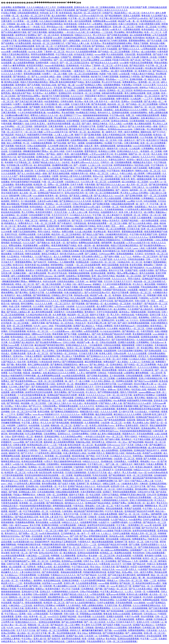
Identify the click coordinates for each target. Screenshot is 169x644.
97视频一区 (104, 586)
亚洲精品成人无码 (122, 57)
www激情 (124, 63)
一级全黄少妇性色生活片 (94, 149)
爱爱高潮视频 (96, 351)
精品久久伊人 (155, 79)
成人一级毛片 (115, 473)
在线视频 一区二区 (148, 561)
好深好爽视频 (40, 49)
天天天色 (44, 68)
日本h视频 (96, 370)
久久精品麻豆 (92, 600)
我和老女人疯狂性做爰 (97, 118)
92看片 (14, 137)
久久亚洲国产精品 (76, 209)
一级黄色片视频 (38, 323)
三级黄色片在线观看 (76, 641)
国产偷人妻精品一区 (99, 365)
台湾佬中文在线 (56, 370)
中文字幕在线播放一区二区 (36, 511)
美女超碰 (109, 497)
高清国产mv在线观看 (152, 453)
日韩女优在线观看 (108, 342)
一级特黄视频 (71, 27)
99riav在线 (12, 259)
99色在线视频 (150, 201)
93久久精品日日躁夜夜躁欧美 (53, 21)
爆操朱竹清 (113, 149)
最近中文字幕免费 (104, 218)
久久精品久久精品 (138, 359)
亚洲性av (105, 71)
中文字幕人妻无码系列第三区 (113, 18)
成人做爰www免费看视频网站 (115, 550)
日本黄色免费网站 (81, 434)
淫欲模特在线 (62, 129)
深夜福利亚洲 (111, 88)
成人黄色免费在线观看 (42, 312)
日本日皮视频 (44, 234)
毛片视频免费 (56, 614)
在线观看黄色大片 (109, 212)
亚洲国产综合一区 (141, 586)
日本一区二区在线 (15, 478)
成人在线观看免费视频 (140, 35)
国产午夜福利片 (65, 223)
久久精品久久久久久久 (81, 215)
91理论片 (48, 461)
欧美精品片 (96, 484)
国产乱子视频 (70, 334)
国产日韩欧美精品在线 (149, 547)
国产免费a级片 (83, 608)
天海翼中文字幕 (10, 41)
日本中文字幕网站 (46, 140)
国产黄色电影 (13, 403)
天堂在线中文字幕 (87, 126)
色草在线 (44, 13)
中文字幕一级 (157, 204)
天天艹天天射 (128, 445)
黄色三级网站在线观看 (135, 93)
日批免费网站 (50, 434)
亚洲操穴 (107, 492)
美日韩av (79, 101)
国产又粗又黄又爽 (34, 442)
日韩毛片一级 (90, 99)
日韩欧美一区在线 (149, 57)
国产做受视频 (38, 240)
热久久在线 (157, 154)
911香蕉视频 (7, 71)
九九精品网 (136, 99)
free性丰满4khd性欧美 (158, 473)
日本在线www (157, 342)
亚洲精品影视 (36, 564)
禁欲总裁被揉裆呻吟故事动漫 (68, 461)
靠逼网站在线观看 (83, 475)
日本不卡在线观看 (109, 49)
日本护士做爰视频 (64, 467)
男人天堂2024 (100, 35)
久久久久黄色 (150, 85)
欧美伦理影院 (48, 107)
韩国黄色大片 (129, 434)
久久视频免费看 (144, 218)
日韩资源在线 (80, 223)
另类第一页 (10, 57)
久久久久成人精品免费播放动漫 (40, 470)
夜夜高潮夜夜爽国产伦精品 (72, 82)
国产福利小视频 (53, 251)
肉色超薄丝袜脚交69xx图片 (149, 583)
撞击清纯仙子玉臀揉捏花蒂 (85, 528)
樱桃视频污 (19, 124)
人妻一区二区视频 (20, 18)
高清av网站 (127, 572)
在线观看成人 (141, 207)
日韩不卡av (89, 561)
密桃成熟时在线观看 (39, 18)
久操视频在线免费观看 (42, 143)
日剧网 (55, 176)
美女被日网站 (147, 348)
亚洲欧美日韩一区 (137, 503)
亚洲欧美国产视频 (57, 49)
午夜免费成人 (34, 149)
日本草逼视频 (91, 478)
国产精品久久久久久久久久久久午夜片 (25, 531)
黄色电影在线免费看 (97, 223)
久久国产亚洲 (106, 259)
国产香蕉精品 (103, 597)
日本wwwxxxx (93, 71)
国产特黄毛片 (53, 99)
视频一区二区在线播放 (81, 309)
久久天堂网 (96, 625)
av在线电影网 (114, 182)
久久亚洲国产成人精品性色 (140, 309)
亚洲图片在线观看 (127, 342)
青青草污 (15, 201)
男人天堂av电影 (130, 473)
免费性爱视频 (88, 414)
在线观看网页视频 (20, 207)
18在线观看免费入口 (84, 179)
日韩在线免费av (50, 406)
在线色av (100, 639)
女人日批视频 (54, 168)
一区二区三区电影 (157, 110)
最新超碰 (48, 442)
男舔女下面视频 (141, 43)
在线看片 (128, 176)
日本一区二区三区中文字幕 (119, 395)
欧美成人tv (18, 500)
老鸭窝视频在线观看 (62, 506)
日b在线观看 (137, 101)
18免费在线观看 (20, 52)
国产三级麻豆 (91, 254)
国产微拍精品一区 (22, 77)
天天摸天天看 (115, 528)
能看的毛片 (60, 509)
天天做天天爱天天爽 (81, 104)
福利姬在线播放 (56, 32)
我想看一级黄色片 (56, 558)
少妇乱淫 (54, 63)
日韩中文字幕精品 (110, 495)
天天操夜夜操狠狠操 (114, 209)
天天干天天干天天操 (26, 630)
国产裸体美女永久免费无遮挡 (50, 90)
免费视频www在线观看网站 (99, 401)
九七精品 (53, 29)
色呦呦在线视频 (44, 389)
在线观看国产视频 (120, 268)
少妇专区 (66, 162)
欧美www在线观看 (122, 614)
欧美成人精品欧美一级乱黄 (101, 38)
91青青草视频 (57, 420)
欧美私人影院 (106, 353)
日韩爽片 (162, 57)
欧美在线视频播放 (106, 190)
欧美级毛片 (98, 201)
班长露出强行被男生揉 (156, 68)
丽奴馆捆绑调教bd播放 (26, 489)
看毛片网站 (68, 320)
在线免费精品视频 (79, 140)
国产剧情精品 (98, 46)
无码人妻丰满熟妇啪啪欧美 (70, 290)
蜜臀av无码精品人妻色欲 (118, 157)
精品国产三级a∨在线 (19, 121)
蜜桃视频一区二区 (82, 57)
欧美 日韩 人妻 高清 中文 (96, 101)
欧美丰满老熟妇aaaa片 (125, 326)
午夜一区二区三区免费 (53, 182)
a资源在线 (145, 536)
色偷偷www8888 (86, 27)
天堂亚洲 (137, 85)
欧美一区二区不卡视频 (117, 359)
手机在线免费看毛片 (96, 641)
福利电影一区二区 (113, 176)
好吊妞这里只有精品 (84, 54)
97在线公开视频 (9, 13)
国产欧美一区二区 (78, 132)
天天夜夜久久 (18, 129)
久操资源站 (67, 511)
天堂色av (136, 52)
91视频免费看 (153, 592)
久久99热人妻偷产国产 (20, 387)
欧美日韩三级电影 (115, 248)
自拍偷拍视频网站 (139, 113)
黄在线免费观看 (144, 54)
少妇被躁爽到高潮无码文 (117, 234)
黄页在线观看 (112, 539)
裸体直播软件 (128, 171)
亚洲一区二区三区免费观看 (106, 107)
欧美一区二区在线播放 (106, 561)
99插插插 (158, 290)
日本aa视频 (41, 99)
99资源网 (11, 425)
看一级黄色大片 (109, 132)
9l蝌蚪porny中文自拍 (41, 334)
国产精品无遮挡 (137, 65)
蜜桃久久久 (37, 179)
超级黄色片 (60, 312)
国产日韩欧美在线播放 (118, 35)
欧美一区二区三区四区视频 (140, 475)
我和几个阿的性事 (129, 392)
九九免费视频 (18, 270)
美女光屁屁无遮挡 (10, 193)
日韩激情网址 (46, 60)
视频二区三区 (32, 221)
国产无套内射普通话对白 (123, 340)
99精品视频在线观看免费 (148, 115)
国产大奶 (112, 323)
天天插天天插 (27, 345)
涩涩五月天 (144, 356)
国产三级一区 (112, 464)
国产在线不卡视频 (70, 287)
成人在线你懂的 (59, 16)
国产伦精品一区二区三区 (116, 589)
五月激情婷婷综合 (53, 279)
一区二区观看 (32, 21)
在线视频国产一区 (139, 550)
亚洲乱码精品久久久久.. (128, 151)
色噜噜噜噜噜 (76, 417)
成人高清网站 (120, 309)
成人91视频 (103, 68)
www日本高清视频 (142, 146)
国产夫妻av (101, 389)
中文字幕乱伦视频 (97, 248)
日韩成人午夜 (8, 221)
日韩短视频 (66, 71)
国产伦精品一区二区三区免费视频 (114, 52)
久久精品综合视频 (145, 340)
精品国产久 (19, 603)
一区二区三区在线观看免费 (88, 265)
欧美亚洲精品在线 (149, 46)
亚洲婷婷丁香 (83, 484)
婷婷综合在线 (128, 315)
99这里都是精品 (52, 101)
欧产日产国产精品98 (87, 575)
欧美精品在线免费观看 (32, 461)
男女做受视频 (53, 71)
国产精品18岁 (46, 329)
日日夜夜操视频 (137, 121)
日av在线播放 (44, 176)
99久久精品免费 (78, 298)
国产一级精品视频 (72, 41)
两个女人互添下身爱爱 (69, 190)
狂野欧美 (32, 567)
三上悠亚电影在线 (20, 547)
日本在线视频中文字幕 (40, 215)
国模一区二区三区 (40, 561)
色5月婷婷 (148, 597)
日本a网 (135, 57)
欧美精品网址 (49, 298)
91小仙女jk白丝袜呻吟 (111, 331)
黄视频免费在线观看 (69, 406)
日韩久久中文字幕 (51, 287)
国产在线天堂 (40, 262)
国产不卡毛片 (159, 132)
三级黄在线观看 (84, 90)
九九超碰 (45, 425)
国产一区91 (124, 481)
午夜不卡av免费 (86, 270)
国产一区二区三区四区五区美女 (75, 63)
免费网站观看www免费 (17, 586)
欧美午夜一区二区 (20, 553)
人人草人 (81, 373)
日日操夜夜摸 (96, 345)
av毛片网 (106, 121)
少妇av (8, 437)
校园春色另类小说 (80, 173)
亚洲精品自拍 (39, 71)
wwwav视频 (100, 54)
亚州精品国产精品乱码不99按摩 (116, 334)
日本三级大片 (36, 198)
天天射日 (139, 254)
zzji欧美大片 (116, 29)
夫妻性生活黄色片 (117, 160)
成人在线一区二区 (25, 24)
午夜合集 (63, 445)
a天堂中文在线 (121, 65)
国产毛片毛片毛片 (150, 528)
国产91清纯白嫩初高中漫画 (14, 32)
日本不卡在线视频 (75, 151)
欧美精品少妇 (102, 406)
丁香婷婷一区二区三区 (54, 52)
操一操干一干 (142, 204)
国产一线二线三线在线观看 (54, 149)
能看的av (40, 589)
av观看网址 (45, 245)
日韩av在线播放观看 (37, 146)
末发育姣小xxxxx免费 (52, 583)
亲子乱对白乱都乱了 (35, 251)
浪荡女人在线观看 (132, 16)
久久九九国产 (30, 243)
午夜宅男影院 (147, 331)
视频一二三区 (150, 581)
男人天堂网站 (28, 212)
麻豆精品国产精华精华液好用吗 (50, 345)
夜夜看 (110, 337)
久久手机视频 (147, 137)
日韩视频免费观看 (128, 356)
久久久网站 (70, 90)
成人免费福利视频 (73, 448)
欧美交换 (124, 265)
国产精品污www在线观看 (146, 381)
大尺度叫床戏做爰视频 (13, 475)
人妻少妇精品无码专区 (30, 572)
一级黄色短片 (79, 71)
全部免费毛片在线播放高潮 (15, 611)
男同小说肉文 (44, 232)
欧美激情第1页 (77, 628)
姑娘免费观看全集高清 (22, 636)
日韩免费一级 (78, 198)
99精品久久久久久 (83, 35)
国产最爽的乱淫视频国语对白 (107, 240)
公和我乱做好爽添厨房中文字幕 (79, 268)
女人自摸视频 (71, 126)
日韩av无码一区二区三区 (113, 448)
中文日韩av (85, 65)
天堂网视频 (79, 187)
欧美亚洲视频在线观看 (42, 118)
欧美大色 (125, 179)
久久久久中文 (115, 168)
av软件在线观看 (64, 207)
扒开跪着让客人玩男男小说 (20, 165)
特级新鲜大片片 (52, 414)
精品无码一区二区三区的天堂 (87, 13)
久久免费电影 (136, 522)
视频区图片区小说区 (128, 317)
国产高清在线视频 (26, 157)
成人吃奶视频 (78, 68)
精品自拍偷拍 (111, 24)
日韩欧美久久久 (64, 340)
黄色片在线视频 (93, 82)
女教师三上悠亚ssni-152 (94, 359)
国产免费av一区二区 (28, 533)
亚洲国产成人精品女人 (108, 126)
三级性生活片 (127, 464)
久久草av (111, 622)
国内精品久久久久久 (74, 503)
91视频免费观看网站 (145, 251)
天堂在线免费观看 (145, 434)
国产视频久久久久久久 (129, 49)
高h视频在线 (107, 461)
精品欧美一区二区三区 (44, 229)
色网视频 (55, 556)
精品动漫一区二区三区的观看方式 (49, 43)
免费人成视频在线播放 (93, 605)
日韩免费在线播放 (157, 353)
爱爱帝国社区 (91, 151)
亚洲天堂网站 (124, 389)
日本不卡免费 (77, 185)
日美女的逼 (152, 630)
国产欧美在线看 (99, 104)
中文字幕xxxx (120, 497)
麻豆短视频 (150, 284)
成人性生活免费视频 (52, 481)
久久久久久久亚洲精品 (94, 79)
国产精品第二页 (127, 583)
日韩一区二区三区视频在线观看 (104, 193)
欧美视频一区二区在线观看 (58, 456)
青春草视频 (57, 334)
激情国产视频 (96, 281)
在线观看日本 (64, 221)
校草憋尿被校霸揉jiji (124, 165)
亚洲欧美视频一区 (138, 79)
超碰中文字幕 (86, 489)
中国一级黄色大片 (127, 140)
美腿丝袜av (161, 212)
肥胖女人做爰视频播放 (32, 309)
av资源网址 (98, 24)
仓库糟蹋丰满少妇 (34, 38)
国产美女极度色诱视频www (153, 245)
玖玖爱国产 (138, 304)
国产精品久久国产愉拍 (93, 234)
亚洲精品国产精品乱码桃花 (68, 137)
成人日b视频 (42, 348)
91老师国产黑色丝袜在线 (114, 290)
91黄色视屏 (163, 52)
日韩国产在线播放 (71, 77)
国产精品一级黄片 (55, 154)
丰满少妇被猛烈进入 (74, 293)
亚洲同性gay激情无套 (19, 509)
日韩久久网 (26, 196)
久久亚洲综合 (13, 257)
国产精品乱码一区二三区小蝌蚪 (65, 625)
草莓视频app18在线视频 (91, 614)
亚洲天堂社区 (11, 234)
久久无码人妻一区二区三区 (94, 182)
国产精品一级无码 (100, 29)
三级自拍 (135, 157)
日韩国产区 (108, 13)
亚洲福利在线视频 (121, 113)
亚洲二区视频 (154, 93)
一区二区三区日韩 (107, 556)
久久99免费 (53, 146)
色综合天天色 (15, 209)
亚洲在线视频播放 (125, 254)
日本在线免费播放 (75, 312)
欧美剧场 (48, 38)
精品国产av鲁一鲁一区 (129, 21)
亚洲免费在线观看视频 (139, 323)
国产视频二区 (121, 237)
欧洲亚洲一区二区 (132, 215)
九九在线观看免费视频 (86, 52)
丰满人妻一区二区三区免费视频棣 (45, 547)
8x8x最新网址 (54, 113)
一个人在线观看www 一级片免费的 (66, 331)
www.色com (38, 414)
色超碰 (103, 74)
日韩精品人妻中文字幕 (62, 295)
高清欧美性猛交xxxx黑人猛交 (87, 207)
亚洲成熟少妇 (32, 486)
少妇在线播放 (160, 218)
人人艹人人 (126, 257)
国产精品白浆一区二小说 (50, 401)
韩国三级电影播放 (71, 279)
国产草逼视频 (78, 304)
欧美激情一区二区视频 (151, 151)
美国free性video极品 (50, 57)
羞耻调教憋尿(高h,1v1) (59, 597)
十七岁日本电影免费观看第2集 (32, 113)
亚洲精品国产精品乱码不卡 (51, 193)
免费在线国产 (8, 60)
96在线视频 (134, 287)
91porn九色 (127, 625)
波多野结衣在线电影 (71, 639)
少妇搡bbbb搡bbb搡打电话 (17, 115)
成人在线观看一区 (18, 567)
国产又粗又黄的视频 (38, 32)
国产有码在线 (101, 168)
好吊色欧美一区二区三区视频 (87, 93)
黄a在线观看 (119, 243)
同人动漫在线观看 (115, 54)
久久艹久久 (44, 500)
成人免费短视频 (89, 190)
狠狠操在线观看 (139, 312)
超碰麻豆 (97, 284)
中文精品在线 (106, 467)
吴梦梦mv (120, 425)
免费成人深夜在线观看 (127, 298)
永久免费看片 (51, 93)
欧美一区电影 (88, 137)
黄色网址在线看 (12, 82)
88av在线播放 (43, 265)
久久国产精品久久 (95, 209)
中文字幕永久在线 (64, 54)
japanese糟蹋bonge (147, 392)
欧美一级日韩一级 (87, 245)
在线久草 (89, 146)
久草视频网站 (148, 149)
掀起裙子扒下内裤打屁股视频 (114, 41)
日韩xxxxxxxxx (53, 248)
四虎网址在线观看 (39, 121)
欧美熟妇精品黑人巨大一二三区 (42, 445)
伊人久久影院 (32, 600)
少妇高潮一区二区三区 (112, 423)
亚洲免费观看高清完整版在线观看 (72, 351)
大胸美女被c (140, 129)
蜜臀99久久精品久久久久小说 (44, 115)
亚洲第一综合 (26, 614)
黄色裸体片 (90, 312)
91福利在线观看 (45, 337)
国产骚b (11, 365)
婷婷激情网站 (57, 265)
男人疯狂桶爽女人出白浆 (65, 586)
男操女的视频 (161, 63)
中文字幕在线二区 (23, 162)
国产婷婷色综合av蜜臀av (27, 60)
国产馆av (58, 409)
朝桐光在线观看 (33, 254)
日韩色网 (147, 414)
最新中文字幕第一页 (100, 315)
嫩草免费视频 (19, 65)
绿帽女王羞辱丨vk (32, 417)
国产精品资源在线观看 (20, 179)
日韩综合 (102, 373)
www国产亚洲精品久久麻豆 (124, 578)
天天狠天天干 (8, 489)
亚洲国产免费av (24, 414)
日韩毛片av (156, 317)
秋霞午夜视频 (128, 251)
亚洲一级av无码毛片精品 (103, 276)
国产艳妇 (91, 456)
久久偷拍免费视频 (145, 240)
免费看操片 (7, 356)
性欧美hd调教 (127, 207)
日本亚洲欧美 (51, 104)
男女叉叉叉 (162, 503)
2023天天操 (107, 165)
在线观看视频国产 (33, 569)
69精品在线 (126, 539)
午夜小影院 (113, 74)
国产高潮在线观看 (153, 351)
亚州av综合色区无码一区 (77, 193)
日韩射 (149, 329)
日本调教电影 (88, 589)
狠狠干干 (79, 135)
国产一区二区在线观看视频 (67, 60)
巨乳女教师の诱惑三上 (93, 257)
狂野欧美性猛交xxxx (109, 431)
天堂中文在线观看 (104, 387)
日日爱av (9, 406)
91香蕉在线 (19, 254)
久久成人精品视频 (84, 232)
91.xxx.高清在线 (154, 268)
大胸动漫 (144, 484)
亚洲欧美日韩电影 (50, 525)
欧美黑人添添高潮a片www (102, 425)
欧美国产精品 (114, 572)
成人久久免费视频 (62, 257)
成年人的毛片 (8, 90)
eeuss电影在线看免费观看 (14, 367)
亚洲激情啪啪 (84, 276)
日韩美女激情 (67, 101)
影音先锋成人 (157, 326)
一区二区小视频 (60, 74)
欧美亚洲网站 (107, 558)
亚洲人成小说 (13, 309)
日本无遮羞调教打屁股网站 (131, 351)
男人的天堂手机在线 (111, 82)
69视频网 (60, 605)
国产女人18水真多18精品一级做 (46, 77)
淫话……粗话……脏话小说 (44, 190)
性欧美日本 (21, 146)
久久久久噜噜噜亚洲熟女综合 (82, 317)
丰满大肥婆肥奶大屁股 (150, 24)
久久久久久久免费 (44, 304)
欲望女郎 (163, 320)
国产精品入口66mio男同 (122, 636)
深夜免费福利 (135, 628)
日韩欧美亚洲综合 (74, 569)
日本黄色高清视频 (93, 221)
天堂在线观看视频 (18, 331)
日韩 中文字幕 (33, 129)
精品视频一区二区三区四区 (129, 276)
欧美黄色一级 (52, 196)
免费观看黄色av (130, 82)
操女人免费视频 (14, 143)
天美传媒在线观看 (55, 268)
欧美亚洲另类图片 (35, 65)
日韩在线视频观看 (18, 149)
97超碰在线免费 (39, 597)
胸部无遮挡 (140, 464)
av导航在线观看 (121, 218)
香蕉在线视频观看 (28, 176)
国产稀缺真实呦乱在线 (152, 77)
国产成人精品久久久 (104, 196)
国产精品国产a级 (85, 367)
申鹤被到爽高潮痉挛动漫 (33, 204)
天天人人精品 (116, 124)
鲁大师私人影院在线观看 (38, 378)
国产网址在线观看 (51, 398)
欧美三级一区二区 (45, 46)
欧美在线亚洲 (91, 403)
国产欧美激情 (134, 428)
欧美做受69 (140, 636)
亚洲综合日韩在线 (120, 121)
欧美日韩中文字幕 (108, 384)
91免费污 (46, 74)
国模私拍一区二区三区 (141, 293)
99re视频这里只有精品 (86, 113)
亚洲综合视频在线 (57, 121)
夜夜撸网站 (144, 317)
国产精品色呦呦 (136, 442)
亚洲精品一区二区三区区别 (120, 90)
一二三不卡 (123, 79)
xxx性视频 (128, 124)
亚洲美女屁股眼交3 (150, 545)
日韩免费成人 (121, 461)
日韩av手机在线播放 (82, 204)
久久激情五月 (53, 171)
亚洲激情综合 (127, 107)
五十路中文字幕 (126, 412)
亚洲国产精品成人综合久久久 (46, 162)
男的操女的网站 (107, 600)
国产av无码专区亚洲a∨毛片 (98, 293)
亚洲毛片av (115, 118)
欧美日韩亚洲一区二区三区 (54, 317)
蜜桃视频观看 (120, 387)
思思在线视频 (28, 99)
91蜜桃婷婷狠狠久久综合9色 (115, 500)
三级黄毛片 (22, 425)
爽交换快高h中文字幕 (79, 129)
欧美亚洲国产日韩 (149, 234)
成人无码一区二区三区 (137, 185)
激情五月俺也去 (100, 124)
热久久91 (70, 52)
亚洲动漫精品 (117, 365)
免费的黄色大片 (117, 68)
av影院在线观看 (91, 331)
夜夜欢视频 (21, 365)
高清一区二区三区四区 (54, 520)
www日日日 (53, 617)
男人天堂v (115, 315)
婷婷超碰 (35, 57)
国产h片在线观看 (33, 287)
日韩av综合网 (120, 353)
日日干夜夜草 (14, 279)
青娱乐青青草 (114, 232)
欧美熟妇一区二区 (107, 619)
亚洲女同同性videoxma (42, 276)
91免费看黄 (134, 461)
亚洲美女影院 (132, 425)
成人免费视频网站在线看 (49, 376)
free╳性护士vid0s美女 (138, 18)
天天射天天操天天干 (84, 387)
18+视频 (127, 423)
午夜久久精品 (99, 171)
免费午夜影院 (123, 99)
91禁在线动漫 (61, 259)
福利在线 (15, 304)
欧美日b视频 (44, 412)
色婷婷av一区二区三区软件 (59, 204)
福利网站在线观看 (27, 154)
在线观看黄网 (63, 140)
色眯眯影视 (26, 306)
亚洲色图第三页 (136, 525)
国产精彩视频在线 (42, 295)
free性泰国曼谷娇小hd (23, 542)
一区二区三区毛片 (62, 304)
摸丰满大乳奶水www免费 (72, 254)
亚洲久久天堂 (143, 622)
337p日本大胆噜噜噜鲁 (81, 240)
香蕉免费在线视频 (32, 74)
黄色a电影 (16, 99)
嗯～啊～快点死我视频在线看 (64, 270)
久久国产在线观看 (48, 290)
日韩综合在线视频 (112, 345)
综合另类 (22, 362)
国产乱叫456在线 (76, 392)
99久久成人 (78, 403)
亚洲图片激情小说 (131, 46)
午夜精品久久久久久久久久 (152, 437)
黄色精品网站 (142, 489)
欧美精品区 (17, 243)
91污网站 (162, 27)
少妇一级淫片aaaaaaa (82, 284)
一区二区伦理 (156, 373)
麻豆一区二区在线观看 (24, 301)
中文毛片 (20, 221)
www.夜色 (58, 38)
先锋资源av (53, 262)
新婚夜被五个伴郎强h (130, 77)
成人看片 (115, 71)
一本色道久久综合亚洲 (94, 437)
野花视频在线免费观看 (76, 378)
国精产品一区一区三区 (145, 107)
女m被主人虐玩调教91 (19, 218)
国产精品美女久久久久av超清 (105, 63)
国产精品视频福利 (113, 16)
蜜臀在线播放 (15, 245)
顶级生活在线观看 (15, 600)
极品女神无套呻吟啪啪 (26, 401)
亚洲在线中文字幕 (30, 592)
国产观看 (13, 492)
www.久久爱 (122, 569)
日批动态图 (130, 54)
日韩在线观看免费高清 (28, 13)
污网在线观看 (67, 398)
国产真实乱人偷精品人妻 (81, 196)
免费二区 (130, 115)
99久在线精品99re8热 (129, 88)
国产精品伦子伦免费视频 (78, 459)
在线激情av (71, 276)
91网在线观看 (133, 337)
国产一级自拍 (100, 90)
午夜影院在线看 (116, 373)
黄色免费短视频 (17, 434)
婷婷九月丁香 (125, 586)
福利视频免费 (143, 575)
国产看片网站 (22, 293)
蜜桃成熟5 (148, 265)
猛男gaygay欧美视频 (116, 594)
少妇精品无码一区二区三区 (103, 262)
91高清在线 (55, 511)
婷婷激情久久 (11, 223)
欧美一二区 (91, 481)
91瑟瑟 (133, 218)
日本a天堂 (152, 495)
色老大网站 (133, 387)
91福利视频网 (144, 567)
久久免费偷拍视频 (54, 293)
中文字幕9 (134, 234)
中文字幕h (118, 143)
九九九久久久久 (100, 160)
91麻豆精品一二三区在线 (121, 398)
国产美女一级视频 (76, 143)
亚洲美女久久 (64, 434)
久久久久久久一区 (77, 118)
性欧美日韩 (133, 135)
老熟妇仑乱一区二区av (117, 442)
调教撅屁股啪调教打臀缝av (36, 151)
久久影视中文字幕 (57, 459)
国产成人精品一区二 (154, 101)
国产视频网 (35, 107)
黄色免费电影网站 (135, 32)
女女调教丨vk (122, 320)
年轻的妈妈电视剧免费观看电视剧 (136, 431)
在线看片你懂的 (147, 270)
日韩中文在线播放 (145, 345)
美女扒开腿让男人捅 (97, 323)
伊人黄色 (86, 625)
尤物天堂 (144, 425)
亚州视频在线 (25, 41)
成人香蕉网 (139, 173)
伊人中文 (30, 88)
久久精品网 (135, 149)
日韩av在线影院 (41, 594)
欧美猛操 (117, 295)
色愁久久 (100, 453)
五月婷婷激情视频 (84, 107)
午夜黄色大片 (18, 68)
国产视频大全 (44, 243)
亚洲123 (123, 126)
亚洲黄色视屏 (42, 63)
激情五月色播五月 (50, 254)
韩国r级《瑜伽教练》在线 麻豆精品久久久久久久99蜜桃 (121, 110)
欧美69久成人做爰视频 (137, 594)
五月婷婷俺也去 (69, 533)
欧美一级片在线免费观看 (80, 21)
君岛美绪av (111, 79)
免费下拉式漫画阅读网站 (18, 118)
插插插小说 (152, 398)
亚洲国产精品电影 (130, 221)
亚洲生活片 (45, 592)
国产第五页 (77, 221)
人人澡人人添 (94, 165)
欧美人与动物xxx (99, 129)
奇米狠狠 (9, 162)
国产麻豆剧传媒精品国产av (17, 561)
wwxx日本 (119, 196)
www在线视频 (120, 630)
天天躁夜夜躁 (15, 151)
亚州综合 (64, 196)
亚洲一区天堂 (112, 187)
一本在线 (36, 27)
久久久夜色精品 (73, 605)
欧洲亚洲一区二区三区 (157, 38)
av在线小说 (19, 464)
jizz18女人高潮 (35, 52)
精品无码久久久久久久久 (48, 301)
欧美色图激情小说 (112, 251)
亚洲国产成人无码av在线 (95, 348)
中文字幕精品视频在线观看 (22, 46)
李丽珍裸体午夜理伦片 (71, 79)
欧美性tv (131, 160)
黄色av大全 (98, 176)
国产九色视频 (34, 85)
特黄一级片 (94, 49)
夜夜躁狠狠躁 (160, 262)
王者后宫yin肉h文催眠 (48, 201)
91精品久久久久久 (44, 88)
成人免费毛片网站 (105, 306)
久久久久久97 (77, 96)
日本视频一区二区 (22, 71)
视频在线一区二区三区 (95, 417)
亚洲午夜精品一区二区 (38, 160)
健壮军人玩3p (143, 160)
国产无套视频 (8, 146)
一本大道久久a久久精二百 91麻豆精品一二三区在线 (89, 32)
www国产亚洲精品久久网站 (89, 85)
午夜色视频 (7, 124)
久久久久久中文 (148, 157)
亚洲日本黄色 (32, 608)
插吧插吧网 (107, 243)
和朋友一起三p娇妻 (65, 107)
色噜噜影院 (56, 41)
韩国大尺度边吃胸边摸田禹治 (49, 24)
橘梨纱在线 (146, 132)
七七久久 (134, 320)
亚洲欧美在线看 (19, 353)
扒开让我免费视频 (34, 434)
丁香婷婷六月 (48, 417)
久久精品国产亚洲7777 (76, 520)
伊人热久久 (138, 284)
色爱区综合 (73, 16)
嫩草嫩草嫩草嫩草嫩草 (93, 630)
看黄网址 (112, 273)
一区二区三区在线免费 (31, 398)
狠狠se (105, 221)
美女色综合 (94, 212)
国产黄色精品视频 (61, 423)
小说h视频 (94, 140)
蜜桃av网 (54, 82)
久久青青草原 (85, 160)
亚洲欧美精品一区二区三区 (49, 157)
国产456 (70, 603)
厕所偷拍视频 (63, 229)
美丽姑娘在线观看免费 (71, 572)
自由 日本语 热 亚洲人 (36, 124)
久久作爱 (102, 575)
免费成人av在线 (122, 558)
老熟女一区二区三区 (99, 173)
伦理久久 (133, 569)
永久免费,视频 (59, 315)
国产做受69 (72, 243)
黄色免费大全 (98, 442)
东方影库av (96, 43)
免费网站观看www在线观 (105, 21)
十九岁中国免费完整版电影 (93, 581)
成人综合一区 (47, 129)
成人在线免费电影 (110, 450)
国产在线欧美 (135, 597)
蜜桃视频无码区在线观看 (58, 240)
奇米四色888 (139, 553)
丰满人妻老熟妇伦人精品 (75, 453)
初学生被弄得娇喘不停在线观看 (26, 182)
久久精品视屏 (31, 500)
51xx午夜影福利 (125, 384)
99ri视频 (108, 143)
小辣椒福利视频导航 (73, 157)
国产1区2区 (136, 60)
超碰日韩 (64, 146)
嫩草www (84, 365)
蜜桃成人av (113, 581)
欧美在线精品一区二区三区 (154, 29)
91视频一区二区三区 (59, 628)
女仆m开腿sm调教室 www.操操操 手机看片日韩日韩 (105, 60)
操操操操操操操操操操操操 (34, 29)
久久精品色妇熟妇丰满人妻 (39, 315)
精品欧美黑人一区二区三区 (127, 13)
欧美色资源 (30, 265)
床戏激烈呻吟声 (42, 542)
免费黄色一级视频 (144, 619)
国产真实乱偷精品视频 (59, 173)
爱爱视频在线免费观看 (132, 232)
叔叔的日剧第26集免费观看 (69, 578)
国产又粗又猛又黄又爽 (94, 157)
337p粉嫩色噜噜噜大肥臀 (68, 110)
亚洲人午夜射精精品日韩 (114, 135)
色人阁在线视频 (154, 129)
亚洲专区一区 (32, 478)
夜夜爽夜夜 (122, 409)
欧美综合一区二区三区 (38, 331)
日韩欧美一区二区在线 (146, 27)
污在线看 (69, 265)
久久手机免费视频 (66, 608)
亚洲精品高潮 (83, 262)
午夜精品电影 (142, 315)
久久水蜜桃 (39, 306)
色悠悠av (41, 154)
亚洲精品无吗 (65, 93)
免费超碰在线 (8, 284)
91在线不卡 (104, 522)
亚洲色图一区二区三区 (149, 82)
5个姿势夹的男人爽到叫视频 (68, 46)
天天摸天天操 (133, 229)
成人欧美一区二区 (18, 160)
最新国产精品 (63, 298)
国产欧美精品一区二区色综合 (60, 323)
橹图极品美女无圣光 (143, 162)
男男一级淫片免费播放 (129, 132)
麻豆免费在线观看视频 (103, 542)
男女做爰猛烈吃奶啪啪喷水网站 (117, 43)
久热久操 (124, 149)
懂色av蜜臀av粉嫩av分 (19, 27)
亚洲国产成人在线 (75, 636)
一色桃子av (6, 65)
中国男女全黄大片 (95, 198)
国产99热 (34, 553)
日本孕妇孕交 (49, 340)
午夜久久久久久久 (158, 88)
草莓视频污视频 (155, 295)
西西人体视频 (86, 539)
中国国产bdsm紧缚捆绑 (46, 187)
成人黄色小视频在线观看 (109, 434)
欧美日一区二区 (75, 348)
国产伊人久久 (35, 406)
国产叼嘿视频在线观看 (73, 362)
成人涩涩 (76, 124)
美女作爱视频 (48, 137)
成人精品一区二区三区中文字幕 (35, 16)
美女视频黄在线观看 (142, 334)
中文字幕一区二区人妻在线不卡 (83, 18)
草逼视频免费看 (132, 137)
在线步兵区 (49, 198)
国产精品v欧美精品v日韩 (150, 226)
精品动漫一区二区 (116, 104)
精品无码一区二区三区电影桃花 (66, 234)
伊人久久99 (46, 423)
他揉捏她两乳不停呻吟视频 (40, 135)
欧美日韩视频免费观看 (91, 251)
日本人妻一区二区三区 (30, 359)
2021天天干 (19, 88)
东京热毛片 (115, 221)
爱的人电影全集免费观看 (106, 514)
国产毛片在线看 (155, 41)
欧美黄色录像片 (53, 589)
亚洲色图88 (21, 85)
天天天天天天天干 (60, 215)
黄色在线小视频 (157, 43)
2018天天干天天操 (90, 41)
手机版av (161, 486)
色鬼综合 (154, 489)
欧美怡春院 (34, 628)
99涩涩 (133, 567)
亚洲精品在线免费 (66, 237)
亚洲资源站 (33, 362)
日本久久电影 (69, 342)
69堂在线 (44, 420)
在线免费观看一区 (129, 71)
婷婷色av (144, 88)
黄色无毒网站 (67, 226)
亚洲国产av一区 (81, 425)
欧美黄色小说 (145, 71)
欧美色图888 (139, 38)
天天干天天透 (103, 456)
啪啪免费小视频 (14, 431)
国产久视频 (134, 545)
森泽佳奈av (125, 312)
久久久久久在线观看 (86, 306)
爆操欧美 (39, 437)
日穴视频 (136, 528)
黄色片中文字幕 (116, 270)
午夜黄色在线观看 (93, 290)
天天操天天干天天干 (123, 281)
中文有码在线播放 (26, 589)
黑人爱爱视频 (125, 605)
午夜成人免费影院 (104, 326)
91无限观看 (138, 556)
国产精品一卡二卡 (151, 60)
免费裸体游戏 (95, 633)
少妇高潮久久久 (72, 182)
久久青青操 (19, 21)
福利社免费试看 (51, 179)
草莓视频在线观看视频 (79, 273)
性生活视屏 (95, 495)
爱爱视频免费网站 (137, 41)
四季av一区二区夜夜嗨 (59, 185)
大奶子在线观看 (113, 46)
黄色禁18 (30, 270)
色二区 (26, 143)
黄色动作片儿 (104, 113)
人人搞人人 (135, 362)
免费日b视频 (154, 168)
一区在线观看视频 (106, 99)
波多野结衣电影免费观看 (59, 124)
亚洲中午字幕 (30, 448)
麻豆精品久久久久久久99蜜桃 (128, 414)
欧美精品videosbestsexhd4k (146, 90)
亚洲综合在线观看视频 (88, 553)
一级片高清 (115, 101)
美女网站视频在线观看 (20, 190)
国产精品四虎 (8, 135)
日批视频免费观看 (123, 162)
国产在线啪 (107, 57)
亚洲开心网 (85, 29)
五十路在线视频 (29, 201)
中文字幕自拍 (158, 165)
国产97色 (141, 140)
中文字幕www (11, 614)
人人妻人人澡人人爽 (11, 29)
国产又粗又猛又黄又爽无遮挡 (29, 101)
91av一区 (155, 461)
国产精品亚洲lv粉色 (124, 301)
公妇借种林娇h (132, 611)
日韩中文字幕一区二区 (18, 564)
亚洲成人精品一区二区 (72, 478)
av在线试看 (125, 74)
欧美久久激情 (104, 226)
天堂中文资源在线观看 (77, 49)
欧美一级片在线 (12, 459)
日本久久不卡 (148, 13)
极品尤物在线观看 (104, 414)
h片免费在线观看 (23, 43)
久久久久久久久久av (139, 237)
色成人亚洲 (14, 306)
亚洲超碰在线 (67, 35)
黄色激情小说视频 (153, 556)
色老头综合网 (50, 281)
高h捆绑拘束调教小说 (33, 104)
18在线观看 (133, 290)
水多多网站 (27, 594)
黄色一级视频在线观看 (105, 146)
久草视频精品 (148, 198)
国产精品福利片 (138, 268)
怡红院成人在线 (49, 85)
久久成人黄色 (90, 578)
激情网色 (156, 376)
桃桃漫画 (152, 389)
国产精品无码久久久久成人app (111, 185)
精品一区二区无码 (108, 140)
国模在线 (141, 420)
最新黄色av (84, 370)
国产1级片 (87, 124)
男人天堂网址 (49, 351)
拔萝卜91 (95, 533)
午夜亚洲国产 (22, 389)
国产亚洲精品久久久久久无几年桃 (75, 201)
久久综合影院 (99, 617)
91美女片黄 (32, 473)
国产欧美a (6, 129)
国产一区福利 (80, 165)
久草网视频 (39, 209)
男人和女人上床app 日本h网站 (134, 193)
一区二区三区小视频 (33, 132)
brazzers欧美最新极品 (55, 65)
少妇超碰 (66, 68)
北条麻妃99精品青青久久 (75, 38)
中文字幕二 (122, 525)
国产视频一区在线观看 (32, 536)
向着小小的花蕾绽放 (128, 24)
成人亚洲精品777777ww (71, 115)
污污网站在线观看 (83, 171)
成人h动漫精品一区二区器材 (135, 182)
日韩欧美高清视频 (132, 198)
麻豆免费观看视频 (93, 362)
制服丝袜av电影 (83, 442)
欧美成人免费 (18, 268)
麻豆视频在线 (13, 204)
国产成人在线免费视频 (72, 622)
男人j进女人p (17, 569)
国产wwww (18, 558)
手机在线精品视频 (149, 287)
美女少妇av (96, 567)
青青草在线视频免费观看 (43, 54)
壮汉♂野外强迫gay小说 (52, 27)
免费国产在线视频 (123, 38)
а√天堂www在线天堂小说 (92, 16)
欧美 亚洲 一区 (65, 187)
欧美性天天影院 (14, 237)
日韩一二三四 (153, 259)
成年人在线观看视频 (106, 409)
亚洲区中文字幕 (37, 293)
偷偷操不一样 (146, 290)
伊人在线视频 (121, 154)
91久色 (139, 201)
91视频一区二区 (12, 16)
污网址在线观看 (154, 173)
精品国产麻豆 (69, 168)
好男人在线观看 (63, 198)
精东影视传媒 (23, 57)
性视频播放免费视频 (25, 90)
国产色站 (152, 486)
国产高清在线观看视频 (30, 514)
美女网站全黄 (100, 232)
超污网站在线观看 (37, 226)
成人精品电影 (94, 132)
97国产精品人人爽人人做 (78, 43)
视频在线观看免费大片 (46, 237)
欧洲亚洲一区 (40, 185)
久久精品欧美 (147, 370)
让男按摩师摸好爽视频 (136, 448)
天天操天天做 (18, 608)
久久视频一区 (18, 168)
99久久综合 (157, 567)
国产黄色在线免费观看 (115, 420)
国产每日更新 (24, 240)
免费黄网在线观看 (151, 600)
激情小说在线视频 (110, 265)
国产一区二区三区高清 (49, 35)
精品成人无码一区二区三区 (144, 533)
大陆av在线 (28, 237)
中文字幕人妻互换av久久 (112, 592)
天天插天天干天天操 (97, 473)
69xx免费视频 (120, 401)
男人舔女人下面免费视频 (74, 356)
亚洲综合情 (120, 337)
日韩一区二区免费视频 (57, 495)
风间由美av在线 (82, 295)
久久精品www (11, 575)
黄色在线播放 (42, 522)
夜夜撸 (32, 389)
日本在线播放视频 (46, 492)
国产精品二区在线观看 (74, 88)
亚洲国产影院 (132, 270)
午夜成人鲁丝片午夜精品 (143, 74)
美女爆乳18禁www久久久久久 (85, 162)
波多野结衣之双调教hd (26, 35)
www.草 (5, 46)
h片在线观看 (81, 248)
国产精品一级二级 (66, 85)
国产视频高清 (123, 567)
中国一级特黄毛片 (26, 110)
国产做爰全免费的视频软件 (34, 459)
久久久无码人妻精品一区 (103, 381)
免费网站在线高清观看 (29, 137)
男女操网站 (120, 32)
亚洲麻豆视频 (20, 273)
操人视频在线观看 (143, 124)
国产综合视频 (60, 143)
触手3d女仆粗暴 (34, 528)
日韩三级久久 (139, 187)
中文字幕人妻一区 (36, 550)
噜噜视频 (85, 77)
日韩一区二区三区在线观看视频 (83, 74)
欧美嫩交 (148, 262)
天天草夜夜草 (93, 550)
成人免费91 (149, 212)
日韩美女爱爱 (42, 270)
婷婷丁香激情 (56, 218)
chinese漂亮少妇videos (93, 420)
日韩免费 (100, 137)
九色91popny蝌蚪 (72, 218)
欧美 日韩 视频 (76, 146)
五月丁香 (54, 13)
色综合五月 (21, 135)
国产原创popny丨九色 (124, 467)
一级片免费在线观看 (149, 221)
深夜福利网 (14, 196)
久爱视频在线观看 (132, 29)
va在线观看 (12, 154)
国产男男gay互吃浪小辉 (76, 517)
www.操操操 (39, 196)
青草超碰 (44, 628)
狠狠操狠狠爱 (128, 345)
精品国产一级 (15, 511)
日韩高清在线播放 (136, 259)
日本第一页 (140, 592)
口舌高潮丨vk (82, 281)
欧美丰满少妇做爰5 (135, 68)
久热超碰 (127, 168)
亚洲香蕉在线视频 (114, 137)
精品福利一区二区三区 (78, 315)
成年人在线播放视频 (21, 276)
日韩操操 (11, 24)
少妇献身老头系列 (130, 484)
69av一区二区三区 (115, 437)
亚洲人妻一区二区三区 (124, 27)
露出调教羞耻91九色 (103, 309)
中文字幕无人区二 (96, 464)
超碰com (112, 389)
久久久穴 (27, 209)
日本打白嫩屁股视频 (90, 121)
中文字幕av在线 (117, 115)
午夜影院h (144, 298)
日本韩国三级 (148, 362)
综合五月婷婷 (67, 171)
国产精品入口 (66, 179)
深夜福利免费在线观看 (112, 93)
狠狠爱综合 (55, 68)
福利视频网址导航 (52, 356)
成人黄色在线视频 (42, 165)
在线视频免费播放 (112, 85)
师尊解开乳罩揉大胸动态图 (20, 49)
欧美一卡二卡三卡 (153, 32)
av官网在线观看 (149, 49)
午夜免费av (127, 85)
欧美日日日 (19, 265)
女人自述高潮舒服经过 (85, 603)
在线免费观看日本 (103, 27)
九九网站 (96, 57)
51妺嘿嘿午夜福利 (119, 522)
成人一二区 (91, 68)
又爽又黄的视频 (9, 113)
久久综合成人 (142, 412)
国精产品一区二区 (71, 547)
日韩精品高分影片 (71, 439)
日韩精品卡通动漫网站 (65, 619)
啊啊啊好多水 (35, 281)
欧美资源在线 (66, 13)
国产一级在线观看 (73, 531)
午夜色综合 (79, 506)
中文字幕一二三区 (149, 639)
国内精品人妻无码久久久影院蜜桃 (76, 176)
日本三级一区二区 (105, 506)
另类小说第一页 (142, 301)
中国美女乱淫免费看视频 (141, 63)
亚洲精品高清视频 (90, 301)
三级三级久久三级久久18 (60, 403)
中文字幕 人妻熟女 (30, 423)
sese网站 (131, 201)
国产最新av (159, 137)
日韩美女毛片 (85, 24)
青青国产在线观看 (133, 509)
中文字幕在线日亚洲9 (125, 417)
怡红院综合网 (45, 473)
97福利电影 (155, 412)
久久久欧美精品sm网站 (72, 437)
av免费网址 (70, 600)
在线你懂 (131, 420)
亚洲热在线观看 (98, 273)
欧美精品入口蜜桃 (107, 151)
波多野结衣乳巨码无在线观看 (39, 392)
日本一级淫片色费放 (144, 572)
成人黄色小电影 (57, 151)
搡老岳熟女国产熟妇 (22, 93)
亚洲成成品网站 (149, 428)
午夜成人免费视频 (155, 464)
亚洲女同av (19, 356)
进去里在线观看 (124, 556)
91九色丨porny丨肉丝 (135, 248)
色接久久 (151, 564)
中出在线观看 (57, 378)
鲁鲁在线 (146, 16)
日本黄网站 (104, 636)
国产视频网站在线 (86, 409)
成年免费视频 (87, 218)
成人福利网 (60, 276)
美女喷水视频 (136, 265)
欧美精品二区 (107, 553)
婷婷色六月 (76, 630)
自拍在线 (59, 329)
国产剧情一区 (32, 68)
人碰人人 (114, 173)
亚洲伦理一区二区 (65, 384)
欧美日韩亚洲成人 (58, 348)
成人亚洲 (38, 439)
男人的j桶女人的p (141, 423)
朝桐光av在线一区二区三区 (148, 171)
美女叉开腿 (35, 525)
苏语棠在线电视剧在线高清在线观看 (42, 475)
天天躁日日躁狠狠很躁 (76, 473)
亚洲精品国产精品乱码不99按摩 (96, 279)
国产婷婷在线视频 (59, 18)
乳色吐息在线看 (100, 475)
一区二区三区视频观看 (36, 558)
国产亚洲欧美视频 (93, 135)
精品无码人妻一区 (157, 190)
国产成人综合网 (21, 428)
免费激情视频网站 (137, 630)
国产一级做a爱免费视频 (74, 401)
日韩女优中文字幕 (146, 492)
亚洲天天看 (155, 315)
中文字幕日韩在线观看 (99, 520)
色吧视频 (54, 160)
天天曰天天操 (61, 212)
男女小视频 (73, 539)
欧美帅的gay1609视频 (69, 29)
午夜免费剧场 (88, 110)
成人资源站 (123, 362)
